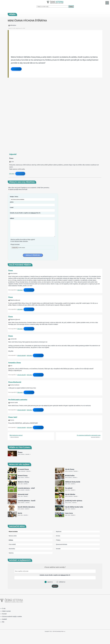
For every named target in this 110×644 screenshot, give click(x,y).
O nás (4, 608)
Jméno (12, 202)
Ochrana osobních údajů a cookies (12, 616)
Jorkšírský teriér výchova (74, 501)
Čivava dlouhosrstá (15, 382)
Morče (20, 513)
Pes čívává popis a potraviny (18, 400)
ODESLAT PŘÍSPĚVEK (33, 255)
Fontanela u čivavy (15, 363)
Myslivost (59, 532)
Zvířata (11, 540)
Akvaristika (12, 549)
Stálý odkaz (12, 174)
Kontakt (58, 549)
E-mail (12, 207)
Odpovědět (16, 69)
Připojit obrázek (15, 244)
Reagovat (20, 174)
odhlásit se (62, 582)
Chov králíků (12, 544)
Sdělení (12, 218)
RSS (3, 622)
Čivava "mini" (13, 417)
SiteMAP (5, 619)
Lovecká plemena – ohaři (26, 488)
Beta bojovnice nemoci (16, 435)
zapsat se (50, 582)
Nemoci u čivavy (23, 482)
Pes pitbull (69, 488)
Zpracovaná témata (62, 544)
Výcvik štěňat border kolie (74, 507)
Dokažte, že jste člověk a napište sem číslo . (25, 213)
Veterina (11, 553)
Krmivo (58, 536)
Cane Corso (69, 513)
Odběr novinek (6, 611)
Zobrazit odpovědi (22, 355)
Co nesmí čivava (23, 469)
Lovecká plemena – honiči (27, 501)
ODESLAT (55, 586)
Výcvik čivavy (70, 469)
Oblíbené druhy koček (73, 482)
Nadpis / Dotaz (14, 197)
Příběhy (58, 540)
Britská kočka (70, 476)
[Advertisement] (54, 41)
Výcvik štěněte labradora (26, 507)
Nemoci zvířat (13, 536)
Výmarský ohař (23, 494)
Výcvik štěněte (70, 494)
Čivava (11, 270)
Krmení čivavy (23, 476)
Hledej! (71, 7)
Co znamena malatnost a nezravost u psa (89, 435)
